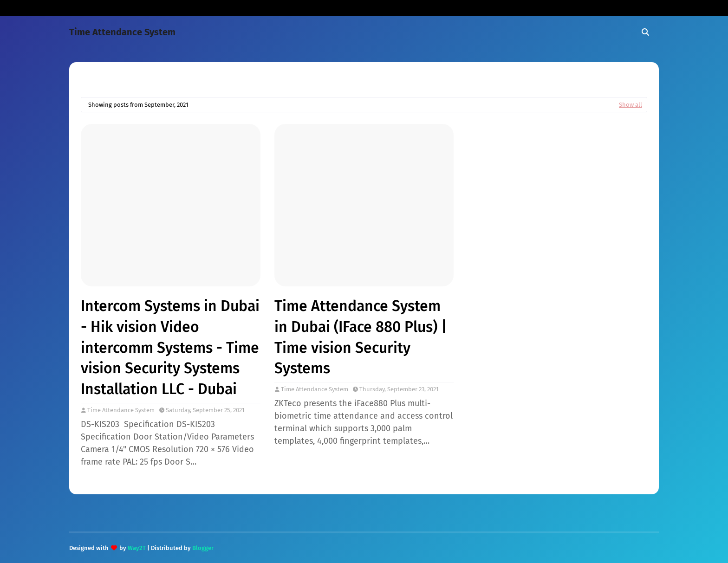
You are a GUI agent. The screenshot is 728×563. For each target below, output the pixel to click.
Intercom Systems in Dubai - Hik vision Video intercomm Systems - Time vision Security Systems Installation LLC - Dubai (170, 347)
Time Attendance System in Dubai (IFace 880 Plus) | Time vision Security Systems (361, 337)
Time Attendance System (122, 32)
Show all (630, 105)
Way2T (137, 548)
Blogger (203, 548)
